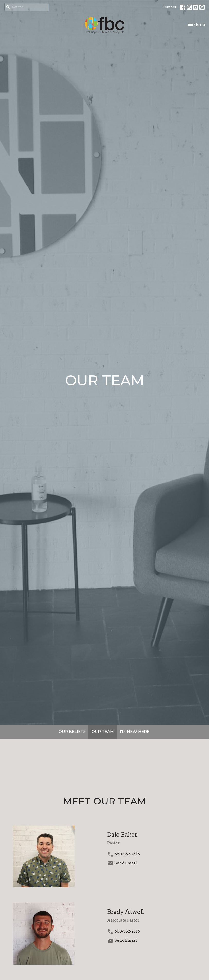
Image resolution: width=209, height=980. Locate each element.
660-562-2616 (127, 854)
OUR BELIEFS (72, 731)
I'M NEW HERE (135, 731)
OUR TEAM (103, 731)
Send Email (126, 863)
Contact (169, 7)
